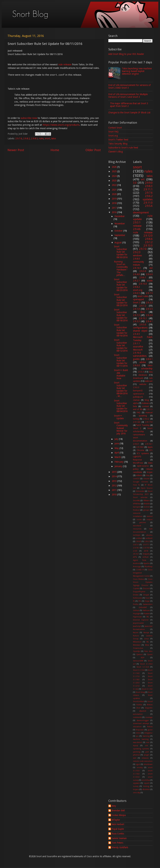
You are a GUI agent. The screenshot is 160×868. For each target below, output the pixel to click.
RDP (143, 658)
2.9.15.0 (143, 284)
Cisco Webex (139, 579)
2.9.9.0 (149, 183)
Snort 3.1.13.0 (139, 670)
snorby (140, 768)
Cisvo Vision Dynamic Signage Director (143, 582)
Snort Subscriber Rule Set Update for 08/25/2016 (121, 285)
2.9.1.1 (136, 343)
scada (150, 281)
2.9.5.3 (136, 321)
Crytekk (136, 589)
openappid (138, 299)
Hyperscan (137, 617)
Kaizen (136, 633)
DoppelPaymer (139, 592)
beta (135, 406)
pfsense (136, 755)
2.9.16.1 (149, 444)
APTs (135, 557)
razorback (137, 526)
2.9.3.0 (143, 271)
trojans (136, 789)
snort (47, 138)
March (118, 457)
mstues (136, 265)
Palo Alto (148, 651)
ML (148, 642)
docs (143, 312)
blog (147, 400)
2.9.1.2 (149, 242)
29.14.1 (136, 554)
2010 (114, 495)
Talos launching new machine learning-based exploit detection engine (137, 71)
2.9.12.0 (148, 236)
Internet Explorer (141, 620)
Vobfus (139, 705)
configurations (140, 328)
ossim (139, 520)
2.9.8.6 (149, 239)
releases (145, 758)
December (120, 216)
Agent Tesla (140, 560)
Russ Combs (118, 834)
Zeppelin (149, 708)
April (117, 453)
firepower (140, 730)
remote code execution (143, 761)
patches (143, 523)
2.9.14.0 (137, 422)
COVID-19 (140, 570)
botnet (147, 507)
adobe (143, 362)
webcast (149, 381)
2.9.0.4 (141, 372)
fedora (150, 727)
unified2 (149, 538)
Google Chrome (141, 482)
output (149, 520)
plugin (147, 755)
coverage (149, 717)
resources (137, 529)
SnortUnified (138, 702)
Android (136, 563)
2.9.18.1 (136, 548)
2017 (114, 208)
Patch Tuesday (143, 425)
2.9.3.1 (137, 222)
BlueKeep (148, 567)
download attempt (141, 723)
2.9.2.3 (137, 252)
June (117, 443)
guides (136, 359)
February (119, 462)
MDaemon (137, 642)
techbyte (137, 535)
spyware (136, 783)
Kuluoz (136, 636)
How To (136, 485)
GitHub (136, 610)
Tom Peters (117, 843)
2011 (114, 490)
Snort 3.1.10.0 (146, 664)
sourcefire (138, 347)
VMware (146, 501)
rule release (65, 64)
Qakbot (139, 654)
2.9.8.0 (136, 259)
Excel (148, 598)
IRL (148, 617)
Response (137, 460)
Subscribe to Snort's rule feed (123, 148)
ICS (151, 450)
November (120, 224)
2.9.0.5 (136, 293)
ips (137, 736)
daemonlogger (143, 720)
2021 (114, 190)
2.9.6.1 (143, 277)
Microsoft (138, 350)
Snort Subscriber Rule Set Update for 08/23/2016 (121, 300)
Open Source (147, 488)
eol (151, 268)
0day (148, 475)
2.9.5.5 (149, 309)
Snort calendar (140, 497)
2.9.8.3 (34, 138)
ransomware (139, 435)
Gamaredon (148, 604)
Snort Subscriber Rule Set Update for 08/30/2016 (121, 252)
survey (136, 786)
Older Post (93, 150)
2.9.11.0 (148, 203)
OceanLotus (138, 648)
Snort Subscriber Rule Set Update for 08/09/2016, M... (121, 389)
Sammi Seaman (119, 838)
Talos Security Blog (118, 144)
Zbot (138, 708)
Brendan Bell (118, 810)
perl (147, 752)
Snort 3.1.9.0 (147, 689)
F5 (134, 601)
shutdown (148, 764)
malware (146, 403)
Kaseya (146, 633)
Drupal (146, 595)
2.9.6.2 (149, 196)
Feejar (147, 601)
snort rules (143, 296)
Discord (146, 589)
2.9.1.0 (136, 309)
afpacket (143, 711)
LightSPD (137, 457)
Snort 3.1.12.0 (143, 667)
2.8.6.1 (149, 359)
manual (149, 413)
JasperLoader (138, 623)
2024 (114, 176)
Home (55, 150)
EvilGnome (137, 598)
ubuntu (149, 535)
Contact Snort (115, 128)
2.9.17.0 (149, 422)
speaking (143, 416)
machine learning (141, 739)
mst (148, 742)
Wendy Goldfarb (120, 847)
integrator (148, 733)
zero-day (137, 793)
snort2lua (146, 780)
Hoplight (137, 614)
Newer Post (16, 150)
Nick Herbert (118, 824)
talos (53, 138)
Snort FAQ (113, 132)
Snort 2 (137, 428)
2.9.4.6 (137, 229)
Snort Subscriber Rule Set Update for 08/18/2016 (121, 315)
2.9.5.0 (143, 324)
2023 (114, 181)
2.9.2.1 (136, 281)
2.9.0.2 (146, 419)
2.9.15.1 (143, 318)
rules (41, 138)
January (119, 466)
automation (138, 714)
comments (137, 717)
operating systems (141, 749)
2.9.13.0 (148, 246)
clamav (136, 400)
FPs (140, 601)
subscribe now (29, 118)
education (137, 727)
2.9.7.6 (19, 138)
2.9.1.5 (149, 409)
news (150, 463)
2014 (114, 476)
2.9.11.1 (148, 189)
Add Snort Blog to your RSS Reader (126, 54)
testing (146, 786)
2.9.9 (135, 551)
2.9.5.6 (149, 206)
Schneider (140, 491)
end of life (138, 409)
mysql (135, 746)
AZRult (146, 557)
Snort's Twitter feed (118, 140)
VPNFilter (137, 504)
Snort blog (140, 692)
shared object (140, 331)
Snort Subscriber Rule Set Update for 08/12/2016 (121, 345)
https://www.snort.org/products (61, 125)
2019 (114, 199)
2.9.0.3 (136, 387)
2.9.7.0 (143, 249)
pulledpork (138, 397)
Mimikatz (137, 645)
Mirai (147, 645)
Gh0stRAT (143, 607)
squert (147, 783)
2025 (114, 171)
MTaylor (116, 820)
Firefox (136, 604)
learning (146, 736)
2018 (114, 203)
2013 (114, 481)
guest (150, 730)
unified (139, 538)
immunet (137, 513)
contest (145, 406)
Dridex (136, 595)
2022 (114, 185)
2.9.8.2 (26, 138)
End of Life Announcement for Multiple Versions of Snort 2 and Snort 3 (128, 96)
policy (136, 469)
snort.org (138, 290)
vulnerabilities (140, 356)
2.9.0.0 (136, 365)
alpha (136, 403)
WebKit (147, 504)
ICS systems (143, 453)
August (118, 243)
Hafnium (146, 610)
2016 (114, 212)
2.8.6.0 (138, 541)
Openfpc (137, 651)
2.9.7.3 (136, 315)
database (143, 375)
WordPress (138, 463)
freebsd (136, 510)
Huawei (147, 614)
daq (151, 372)
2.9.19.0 (146, 548)
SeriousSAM (138, 661)
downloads (138, 378)
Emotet (146, 479)
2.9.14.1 (137, 268)
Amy (114, 806)
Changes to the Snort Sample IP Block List (129, 113)
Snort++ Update (119, 417)
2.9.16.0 (137, 353)
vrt (143, 179)
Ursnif (150, 702)
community (138, 262)
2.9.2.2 (149, 303)
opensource (138, 394)
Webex (150, 705)
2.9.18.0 (140, 447)
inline (138, 733)
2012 (114, 486)
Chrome (140, 450)
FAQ (138, 413)
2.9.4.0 (136, 274)
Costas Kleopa (119, 815)
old (146, 746)
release (137, 226)
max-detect (137, 742)
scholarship (147, 369)
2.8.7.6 (136, 545)
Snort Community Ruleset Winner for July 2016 (121, 428)
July (117, 439)
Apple (150, 447)
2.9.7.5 (149, 293)
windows (137, 255)
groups (146, 510)
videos (139, 475)
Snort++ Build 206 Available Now (121, 374)
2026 (114, 167)
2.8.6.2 (147, 541)
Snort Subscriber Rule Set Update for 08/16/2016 (121, 330)
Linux (146, 639)
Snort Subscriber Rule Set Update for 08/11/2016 (121, 360)
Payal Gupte (118, 829)
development (141, 213)
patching (137, 752)
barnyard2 (138, 391)
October (119, 231)
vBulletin (146, 789)
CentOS (136, 479)
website (143, 384)
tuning (136, 419)
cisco (150, 365)
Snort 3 (137, 303)
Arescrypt (137, 567)
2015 (114, 472)
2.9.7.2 (143, 306)
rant (135, 758)
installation (138, 516)
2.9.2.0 (149, 315)
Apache (147, 563)
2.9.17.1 (146, 545)
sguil (138, 764)
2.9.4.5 (136, 334)
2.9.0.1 (136, 444)
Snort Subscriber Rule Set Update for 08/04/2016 (121, 406)
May (117, 448)
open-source (143, 466)
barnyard (137, 507)
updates (148, 199)
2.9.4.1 (149, 321)
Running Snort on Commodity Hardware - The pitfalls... (121, 268)
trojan (150, 472)
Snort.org (113, 136)
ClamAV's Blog (116, 152)
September (120, 235)
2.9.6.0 (149, 274)
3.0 (135, 183)
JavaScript (137, 626)
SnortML (136, 501)
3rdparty (146, 554)
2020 (114, 194)
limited (150, 516)
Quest (150, 654)
